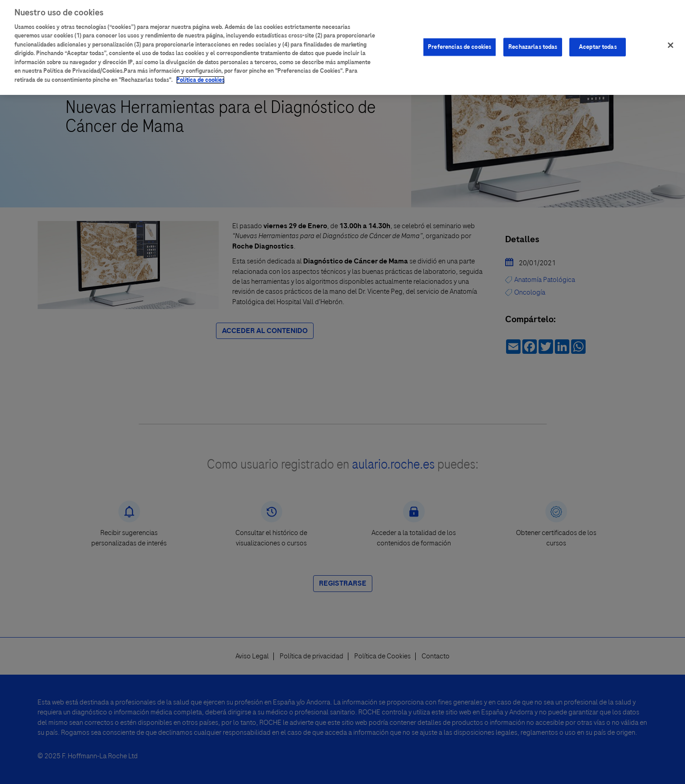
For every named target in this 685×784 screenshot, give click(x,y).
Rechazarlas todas (533, 43)
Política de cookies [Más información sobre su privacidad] (200, 76)
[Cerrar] (671, 41)
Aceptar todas (598, 43)
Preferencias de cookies (460, 43)
